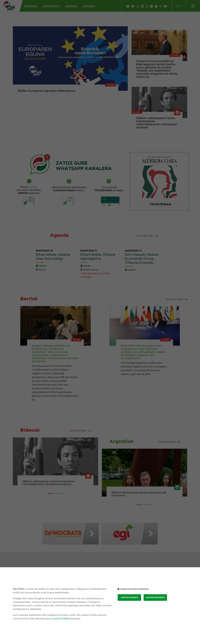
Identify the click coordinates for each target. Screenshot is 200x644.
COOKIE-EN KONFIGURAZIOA (133, 589)
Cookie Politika (61, 618)
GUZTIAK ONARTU (129, 597)
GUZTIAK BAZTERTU (155, 597)
